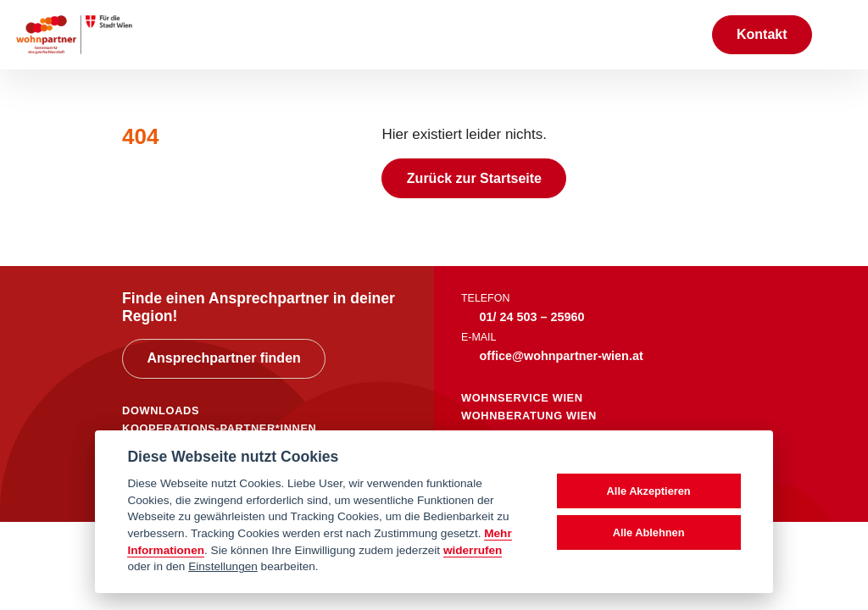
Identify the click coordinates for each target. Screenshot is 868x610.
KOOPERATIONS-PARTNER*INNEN (219, 428)
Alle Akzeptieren (649, 491)
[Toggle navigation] (840, 35)
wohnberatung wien (529, 416)
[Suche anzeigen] (681, 34)
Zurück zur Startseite (474, 178)
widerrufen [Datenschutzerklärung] (473, 550)
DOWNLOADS (161, 410)
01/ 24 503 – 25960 (532, 317)
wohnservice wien (522, 398)
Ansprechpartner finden (223, 358)
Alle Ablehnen (649, 532)
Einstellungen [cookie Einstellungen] (223, 566)
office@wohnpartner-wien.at (562, 356)
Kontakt (762, 34)
